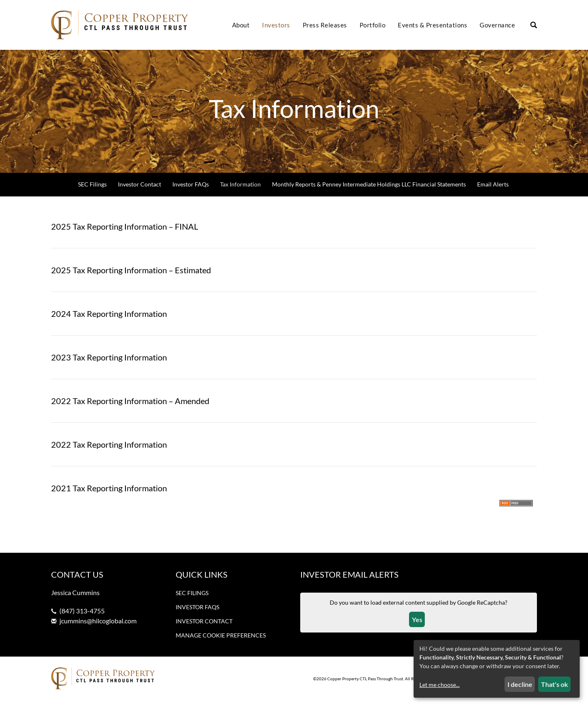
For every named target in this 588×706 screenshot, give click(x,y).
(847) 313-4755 (82, 617)
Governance (497, 25)
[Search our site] (534, 25)
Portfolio (373, 25)
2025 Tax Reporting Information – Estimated (131, 276)
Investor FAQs (191, 190)
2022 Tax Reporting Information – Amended (130, 407)
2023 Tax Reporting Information (109, 363)
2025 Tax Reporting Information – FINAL (125, 232)
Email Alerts (493, 190)
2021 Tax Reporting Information (109, 494)
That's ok (555, 684)
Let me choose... (440, 685)
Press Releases (325, 25)
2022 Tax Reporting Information (109, 450)
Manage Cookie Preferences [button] (221, 641)
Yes (417, 625)
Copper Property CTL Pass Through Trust (365, 684)
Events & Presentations (432, 25)
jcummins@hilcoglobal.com (98, 626)
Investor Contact (140, 190)
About (241, 25)
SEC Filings (92, 190)
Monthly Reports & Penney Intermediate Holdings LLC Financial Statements (369, 190)
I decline (520, 684)
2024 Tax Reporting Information (109, 319)
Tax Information (240, 190)
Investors (276, 25)
